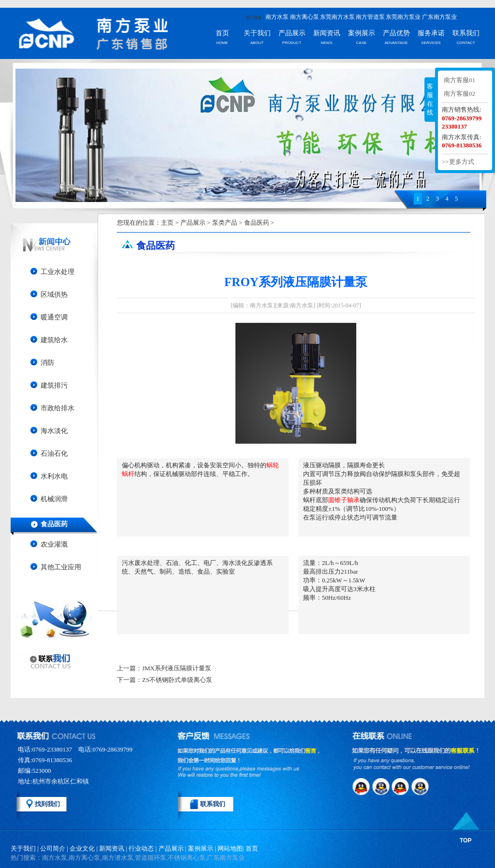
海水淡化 (54, 431)
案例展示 (362, 33)
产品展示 (292, 33)
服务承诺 (431, 33)
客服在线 (430, 99)
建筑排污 (54, 385)
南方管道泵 (370, 17)
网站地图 (230, 848)
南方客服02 (459, 94)
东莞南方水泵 (337, 17)
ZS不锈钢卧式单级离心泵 (177, 680)
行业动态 (141, 848)
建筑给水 (54, 340)
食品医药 (54, 524)
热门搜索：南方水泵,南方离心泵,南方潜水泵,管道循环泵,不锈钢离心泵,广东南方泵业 (128, 858)
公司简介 (53, 848)
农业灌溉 (54, 544)
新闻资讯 (327, 33)
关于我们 (257, 33)
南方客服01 (459, 80)
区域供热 (54, 295)
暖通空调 (54, 317)
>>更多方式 (458, 162)
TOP (466, 840)
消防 (47, 363)
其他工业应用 (61, 567)
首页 (222, 33)
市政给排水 (58, 408)
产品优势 (396, 33)
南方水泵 (277, 17)
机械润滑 (54, 499)
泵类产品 (225, 223)
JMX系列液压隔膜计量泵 (177, 668)
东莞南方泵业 (403, 17)
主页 (167, 223)
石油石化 (54, 454)
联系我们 (466, 33)
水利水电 (54, 476)
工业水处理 (58, 272)
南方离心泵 (305, 17)
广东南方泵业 (439, 17)
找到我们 (47, 804)
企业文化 (82, 848)
